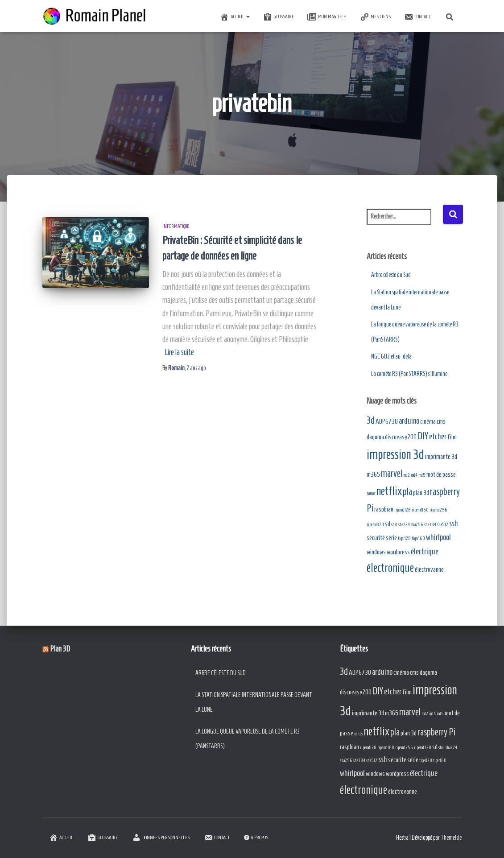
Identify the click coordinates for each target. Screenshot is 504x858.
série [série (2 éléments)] (391, 538)
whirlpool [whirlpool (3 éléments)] (438, 537)
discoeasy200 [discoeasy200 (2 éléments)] (401, 437)
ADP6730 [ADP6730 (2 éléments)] (387, 421)
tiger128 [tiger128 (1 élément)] (404, 538)
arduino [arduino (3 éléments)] (409, 421)
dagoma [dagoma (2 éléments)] (375, 437)
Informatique (176, 226)
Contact (417, 17)
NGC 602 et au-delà (391, 357)
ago (196, 368)
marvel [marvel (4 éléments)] (392, 473)
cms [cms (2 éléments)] (441, 421)
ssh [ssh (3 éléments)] (454, 523)
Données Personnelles (161, 837)
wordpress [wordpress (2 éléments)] (398, 552)
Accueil (235, 17)
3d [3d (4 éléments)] (371, 420)
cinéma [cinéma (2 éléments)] (428, 421)
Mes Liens (375, 17)
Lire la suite (179, 352)
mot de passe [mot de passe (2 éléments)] (441, 474)
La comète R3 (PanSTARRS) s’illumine (409, 374)
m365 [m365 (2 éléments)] (373, 474)
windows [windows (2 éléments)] (376, 552)
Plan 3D (60, 649)
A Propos (256, 837)
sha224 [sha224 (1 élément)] (404, 524)
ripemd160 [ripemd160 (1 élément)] (420, 510)
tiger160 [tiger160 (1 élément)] (418, 538)
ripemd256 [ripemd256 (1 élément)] (438, 510)
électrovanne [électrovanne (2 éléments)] (429, 569)
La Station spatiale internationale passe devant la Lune (254, 703)
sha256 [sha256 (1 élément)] (417, 524)
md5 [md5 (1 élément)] (422, 475)
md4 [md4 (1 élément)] (414, 475)
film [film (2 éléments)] (452, 437)
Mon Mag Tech (327, 17)
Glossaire (279, 17)
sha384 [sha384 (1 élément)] (430, 524)
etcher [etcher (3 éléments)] (438, 436)
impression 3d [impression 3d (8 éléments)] (395, 454)
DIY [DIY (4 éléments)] (423, 436)
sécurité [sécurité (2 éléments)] (376, 538)
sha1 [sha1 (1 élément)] (394, 524)
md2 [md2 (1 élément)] (407, 475)
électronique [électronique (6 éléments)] (390, 567)
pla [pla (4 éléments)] (407, 492)
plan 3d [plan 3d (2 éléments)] (421, 493)
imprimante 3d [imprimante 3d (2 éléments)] (441, 456)
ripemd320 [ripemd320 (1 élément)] (375, 524)
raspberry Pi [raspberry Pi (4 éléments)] (436, 732)
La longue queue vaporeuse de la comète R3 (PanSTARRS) (248, 739)
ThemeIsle (451, 838)
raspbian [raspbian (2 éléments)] (384, 509)
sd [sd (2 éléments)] (388, 524)
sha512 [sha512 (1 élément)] (443, 524)
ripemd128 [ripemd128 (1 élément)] (403, 510)
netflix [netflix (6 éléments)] (389, 491)
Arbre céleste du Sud (391, 275)
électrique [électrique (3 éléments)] (425, 551)
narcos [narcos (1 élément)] (371, 493)
